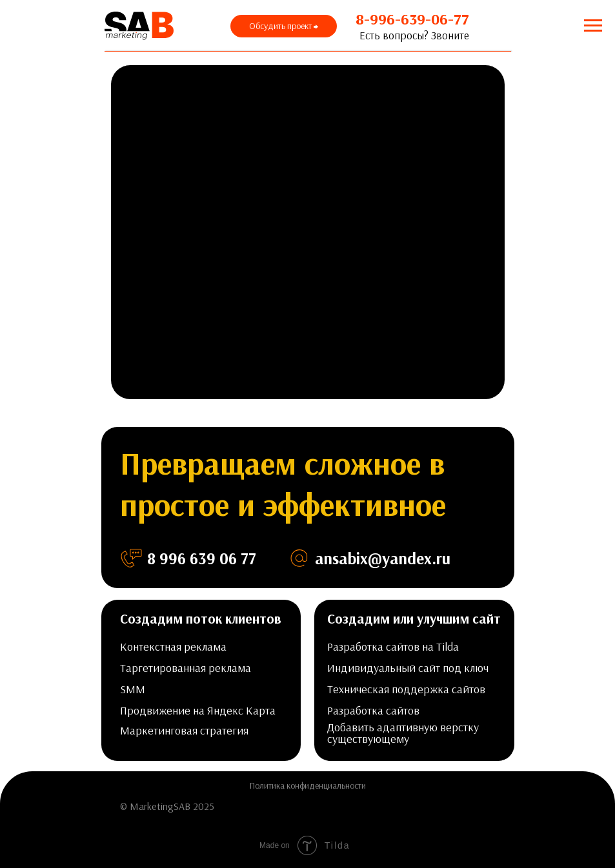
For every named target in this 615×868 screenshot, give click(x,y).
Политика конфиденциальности (308, 785)
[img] (465, 807)
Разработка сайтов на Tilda (393, 646)
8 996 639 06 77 (202, 558)
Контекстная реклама (173, 646)
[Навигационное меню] (593, 26)
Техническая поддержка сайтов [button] (406, 689)
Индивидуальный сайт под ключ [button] (408, 668)
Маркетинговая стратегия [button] (184, 730)
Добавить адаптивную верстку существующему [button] (403, 733)
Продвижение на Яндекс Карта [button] (198, 710)
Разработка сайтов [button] (373, 710)
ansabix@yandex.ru (383, 558)
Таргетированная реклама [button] (186, 668)
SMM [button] (133, 689)
